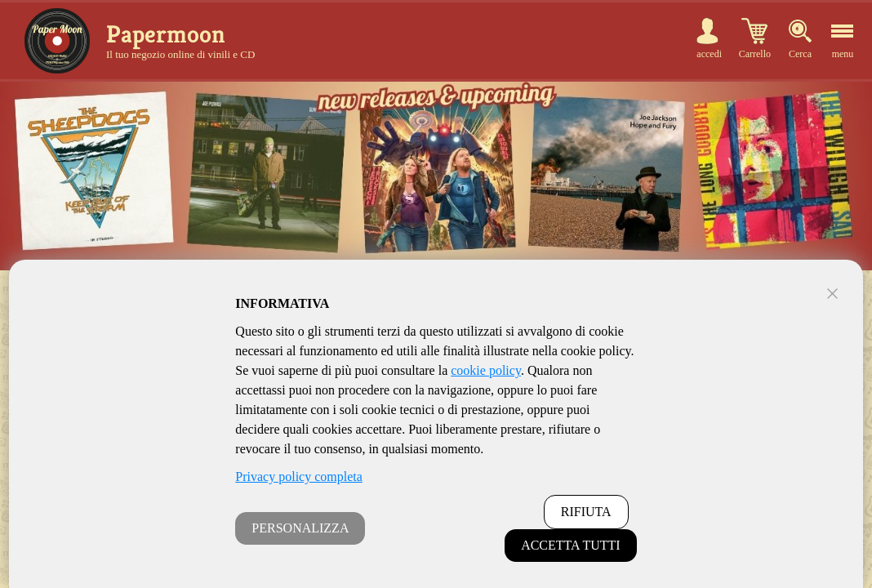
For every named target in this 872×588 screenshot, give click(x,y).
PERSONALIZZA (300, 528)
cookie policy (486, 370)
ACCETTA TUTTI (571, 545)
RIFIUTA (586, 512)
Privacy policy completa (299, 477)
